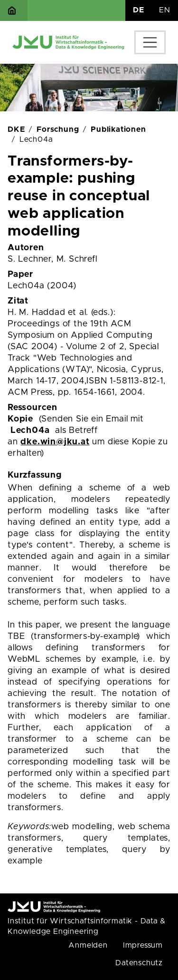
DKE (16, 129)
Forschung (58, 129)
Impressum (143, 945)
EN (165, 10)
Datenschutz (139, 963)
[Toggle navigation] (150, 42)
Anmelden (88, 945)
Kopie (20, 419)
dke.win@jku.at (55, 442)
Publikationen (118, 129)
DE (139, 10)
